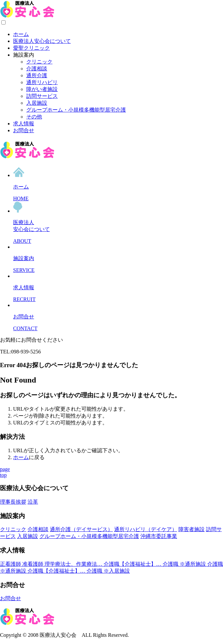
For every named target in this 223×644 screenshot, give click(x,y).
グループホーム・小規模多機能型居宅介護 (76, 110)
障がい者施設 (42, 89)
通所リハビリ (42, 82)
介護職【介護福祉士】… (133, 564)
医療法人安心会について (42, 41)
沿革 (33, 502)
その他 (34, 117)
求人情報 (24, 124)
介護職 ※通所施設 (185, 564)
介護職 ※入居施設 (108, 571)
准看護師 (33, 564)
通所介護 (37, 75)
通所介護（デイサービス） (81, 529)
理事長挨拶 (13, 502)
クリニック (39, 62)
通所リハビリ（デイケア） (146, 529)
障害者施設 (192, 529)
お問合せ (24, 130)
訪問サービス (42, 96)
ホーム (21, 34)
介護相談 (37, 69)
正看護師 (11, 564)
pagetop (5, 472)
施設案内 (24, 55)
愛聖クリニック (31, 48)
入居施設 (37, 103)
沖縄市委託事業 (159, 536)
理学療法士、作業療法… (74, 564)
